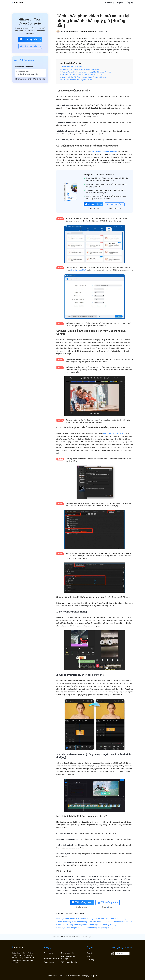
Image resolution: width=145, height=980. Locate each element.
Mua (88, 956)
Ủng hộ (130, 3)
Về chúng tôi (49, 953)
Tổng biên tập (49, 962)
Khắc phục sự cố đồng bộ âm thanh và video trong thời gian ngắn (85, 928)
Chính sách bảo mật (52, 959)
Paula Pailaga (70, 32)
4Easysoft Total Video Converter (104, 152)
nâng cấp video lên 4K (79, 270)
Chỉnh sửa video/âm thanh (87, 32)
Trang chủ (56, 937)
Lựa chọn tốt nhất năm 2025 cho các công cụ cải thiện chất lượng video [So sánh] (91, 919)
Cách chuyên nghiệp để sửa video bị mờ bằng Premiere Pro (82, 75)
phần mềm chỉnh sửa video (114, 433)
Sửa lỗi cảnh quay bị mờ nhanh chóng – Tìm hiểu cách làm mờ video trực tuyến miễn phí (94, 922)
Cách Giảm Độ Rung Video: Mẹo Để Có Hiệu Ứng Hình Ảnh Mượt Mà (86, 925)
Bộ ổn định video (23, 72)
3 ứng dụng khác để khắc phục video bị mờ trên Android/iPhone (83, 77)
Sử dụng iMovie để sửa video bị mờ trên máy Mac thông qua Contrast (85, 72)
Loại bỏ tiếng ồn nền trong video (28, 74)
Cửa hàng (109, 3)
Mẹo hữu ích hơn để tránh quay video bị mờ (76, 80)
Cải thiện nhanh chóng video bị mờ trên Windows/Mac (80, 69)
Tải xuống (90, 960)
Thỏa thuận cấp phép (69, 962)
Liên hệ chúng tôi (67, 953)
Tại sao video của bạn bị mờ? (71, 67)
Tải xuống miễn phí (30, 39)
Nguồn (120, 3)
